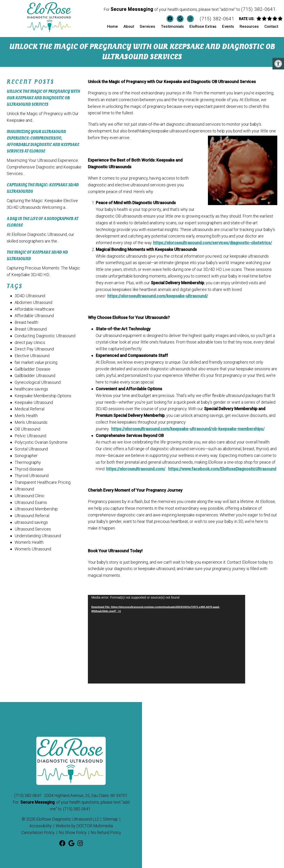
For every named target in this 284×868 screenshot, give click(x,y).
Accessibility (40, 824)
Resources (249, 26)
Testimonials (172, 26)
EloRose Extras (203, 26)
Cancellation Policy (37, 831)
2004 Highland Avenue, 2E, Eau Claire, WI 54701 (86, 794)
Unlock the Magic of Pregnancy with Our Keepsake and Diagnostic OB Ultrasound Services (43, 97)
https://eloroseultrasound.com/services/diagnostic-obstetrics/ (213, 242)
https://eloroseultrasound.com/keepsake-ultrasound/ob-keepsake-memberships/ (188, 428)
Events (228, 26)
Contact (271, 26)
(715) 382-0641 (258, 9)
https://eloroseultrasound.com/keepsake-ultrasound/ (158, 295)
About (129, 26)
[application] (167, 638)
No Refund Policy (107, 831)
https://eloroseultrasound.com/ (136, 468)
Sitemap (110, 818)
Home (113, 26)
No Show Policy (73, 831)
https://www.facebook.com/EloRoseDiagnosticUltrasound (222, 468)
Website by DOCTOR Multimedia (85, 824)
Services (147, 26)
